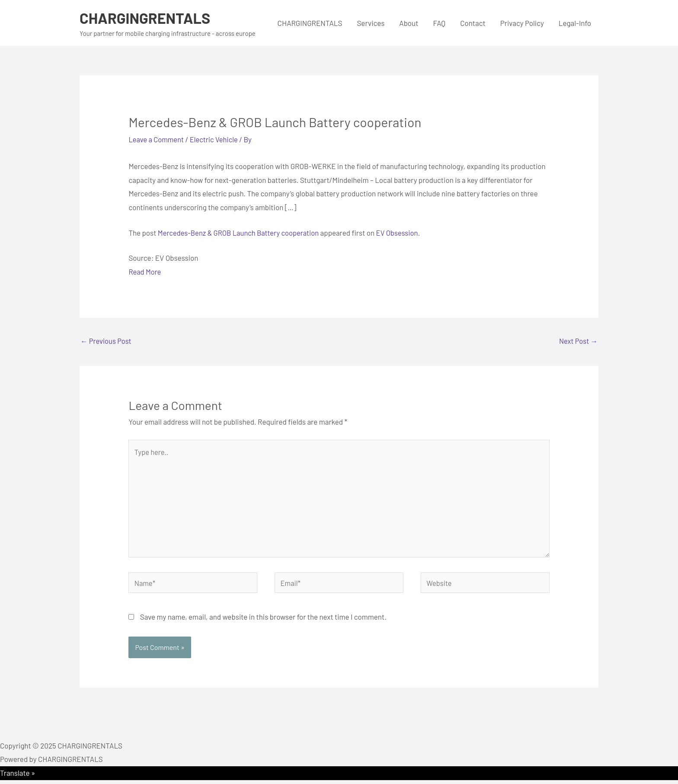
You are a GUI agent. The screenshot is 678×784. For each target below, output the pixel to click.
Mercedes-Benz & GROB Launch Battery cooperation (241, 232)
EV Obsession (402, 232)
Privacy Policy (522, 23)
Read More (145, 272)
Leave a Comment (157, 139)
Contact (473, 23)
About (409, 23)
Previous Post (107, 341)
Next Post (578, 341)
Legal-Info (575, 23)
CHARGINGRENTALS (147, 18)
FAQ (439, 23)
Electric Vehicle (216, 139)
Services (371, 23)
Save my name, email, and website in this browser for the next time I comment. (263, 621)
